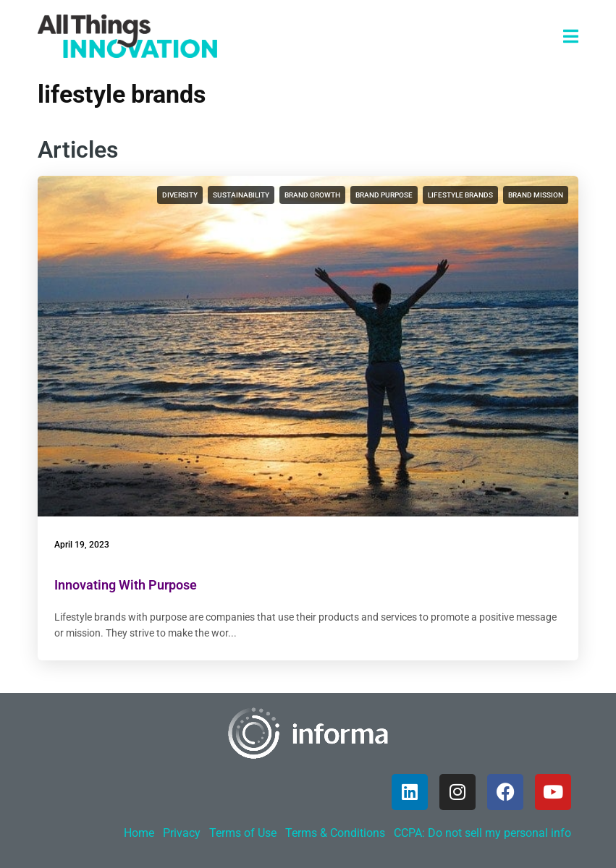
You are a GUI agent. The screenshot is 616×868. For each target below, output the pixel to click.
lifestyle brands (460, 195)
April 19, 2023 (82, 545)
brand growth (312, 195)
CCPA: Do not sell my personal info (482, 833)
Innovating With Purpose (126, 585)
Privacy (182, 833)
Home (139, 833)
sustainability (241, 195)
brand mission (536, 195)
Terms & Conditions (335, 833)
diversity (180, 195)
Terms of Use (243, 833)
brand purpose (384, 195)
